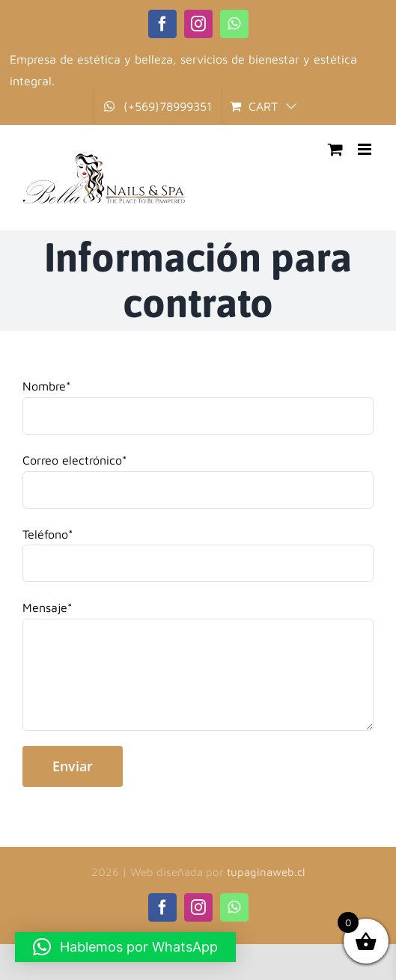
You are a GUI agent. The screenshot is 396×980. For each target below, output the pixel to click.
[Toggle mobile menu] (366, 149)
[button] (125, 947)
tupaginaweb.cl (266, 872)
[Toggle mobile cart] (335, 149)
